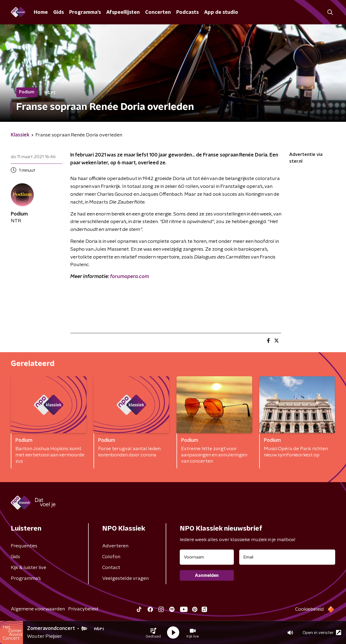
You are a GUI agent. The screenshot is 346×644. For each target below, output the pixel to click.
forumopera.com (129, 277)
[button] (153, 633)
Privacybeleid (83, 609)
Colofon (111, 557)
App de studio (221, 12)
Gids (59, 12)
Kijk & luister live (29, 568)
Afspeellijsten (123, 12)
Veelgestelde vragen (125, 578)
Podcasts (187, 12)
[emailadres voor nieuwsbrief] (287, 557)
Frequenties (24, 546)
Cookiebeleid (310, 609)
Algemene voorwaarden (38, 609)
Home (41, 12)
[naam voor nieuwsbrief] (207, 557)
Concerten (158, 12)
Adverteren (115, 546)
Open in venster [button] (322, 632)
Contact (111, 568)
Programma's (85, 12)
